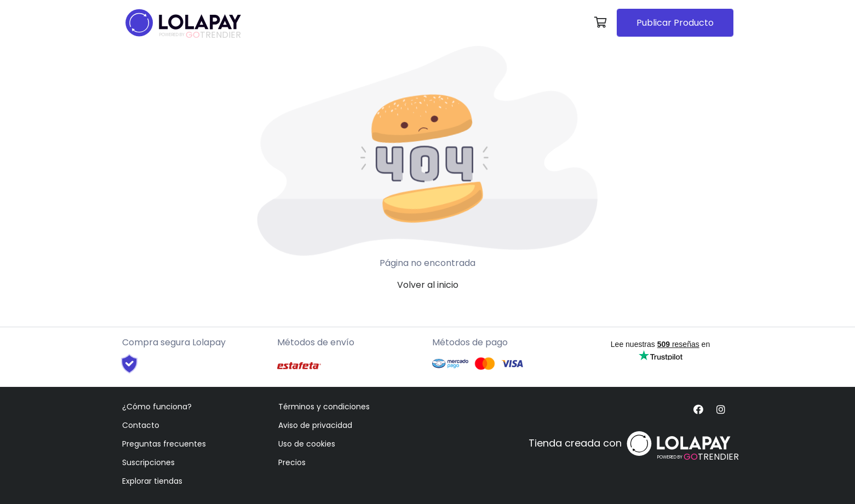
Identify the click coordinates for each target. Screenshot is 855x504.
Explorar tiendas (152, 481)
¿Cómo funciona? (157, 407)
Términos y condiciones (324, 407)
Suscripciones (148, 462)
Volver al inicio (428, 285)
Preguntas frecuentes (164, 444)
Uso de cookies (307, 444)
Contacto (141, 425)
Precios (292, 462)
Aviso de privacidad (315, 425)
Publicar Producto (675, 23)
